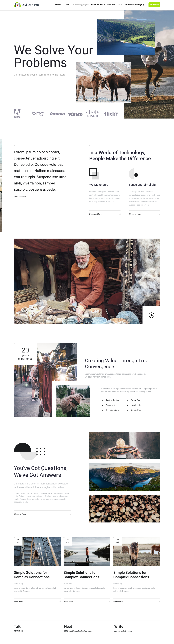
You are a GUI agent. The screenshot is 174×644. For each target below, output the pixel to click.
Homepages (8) (80, 5)
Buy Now (154, 5)
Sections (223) (114, 5)
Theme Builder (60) (134, 5)
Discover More (95, 215)
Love (67, 5)
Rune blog (18, 585)
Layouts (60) (97, 5)
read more (18, 603)
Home (58, 5)
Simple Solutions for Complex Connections (32, 576)
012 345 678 (19, 633)
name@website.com (123, 633)
